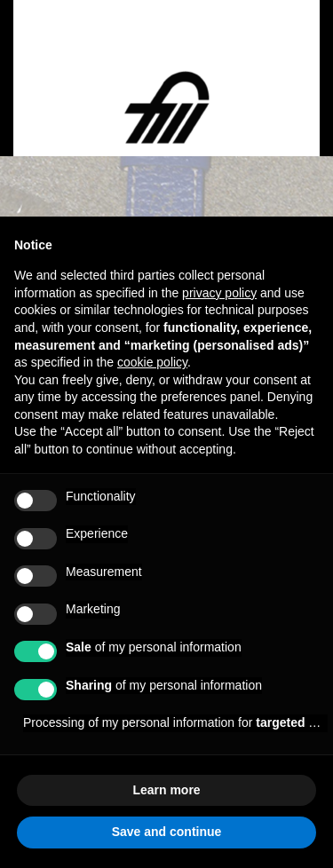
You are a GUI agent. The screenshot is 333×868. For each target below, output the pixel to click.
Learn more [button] (166, 790)
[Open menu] (59, 56)
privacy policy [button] (219, 293)
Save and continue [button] (167, 832)
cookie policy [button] (152, 362)
